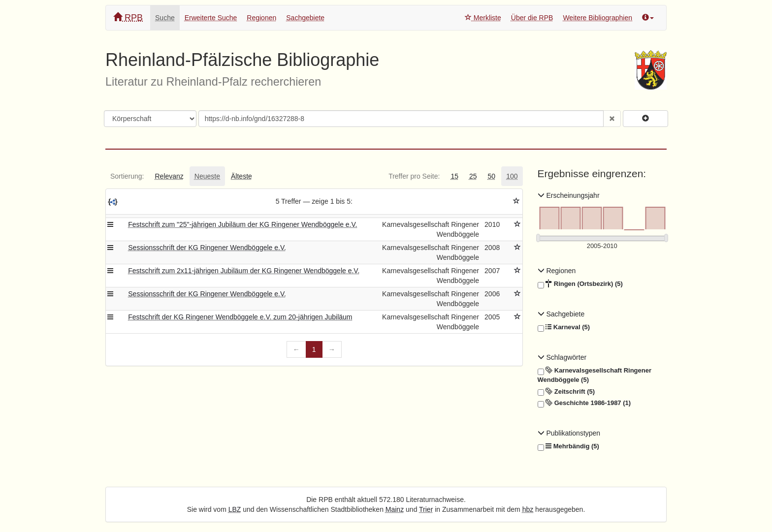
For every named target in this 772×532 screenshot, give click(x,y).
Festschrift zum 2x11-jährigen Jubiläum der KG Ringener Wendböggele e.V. (244, 271)
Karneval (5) (564, 327)
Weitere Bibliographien (597, 18)
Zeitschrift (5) (566, 392)
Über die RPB (532, 18)
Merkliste (483, 18)
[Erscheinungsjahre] (602, 246)
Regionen (261, 18)
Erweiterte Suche (211, 18)
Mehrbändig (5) (568, 446)
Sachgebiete (305, 18)
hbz (528, 509)
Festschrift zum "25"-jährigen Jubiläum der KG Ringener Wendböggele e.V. (242, 224)
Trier (426, 509)
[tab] (127, 176)
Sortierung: (127, 176)
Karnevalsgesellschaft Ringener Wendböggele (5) (595, 375)
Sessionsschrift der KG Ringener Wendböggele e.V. (207, 248)
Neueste (207, 176)
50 (492, 176)
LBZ (235, 509)
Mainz (395, 509)
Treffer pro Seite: (414, 176)
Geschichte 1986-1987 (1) (584, 403)
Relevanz (169, 176)
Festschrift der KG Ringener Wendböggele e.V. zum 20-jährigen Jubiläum (240, 317)
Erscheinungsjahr (569, 195)
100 (512, 176)
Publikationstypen (569, 433)
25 (473, 176)
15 (454, 176)
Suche (165, 18)
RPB (128, 17)
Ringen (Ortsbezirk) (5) (580, 284)
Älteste (241, 176)
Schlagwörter (562, 357)
